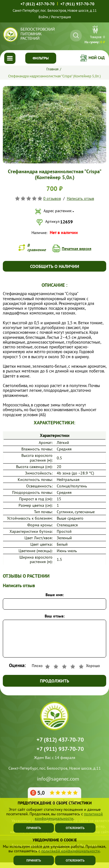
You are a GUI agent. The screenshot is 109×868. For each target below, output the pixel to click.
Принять (34, 860)
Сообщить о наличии (55, 266)
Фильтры (41, 58)
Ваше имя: (55, 595)
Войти (43, 17)
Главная (52, 69)
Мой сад (97, 58)
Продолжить (54, 681)
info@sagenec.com (58, 779)
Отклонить (75, 860)
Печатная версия (77, 249)
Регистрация (61, 17)
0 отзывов (52, 198)
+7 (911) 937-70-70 (77, 4)
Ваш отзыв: (55, 616)
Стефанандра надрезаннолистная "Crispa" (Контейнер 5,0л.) (54, 76)
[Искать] (76, 35)
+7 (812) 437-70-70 (38, 4)
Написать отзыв (80, 198)
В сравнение (37, 247)
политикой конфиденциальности (71, 851)
